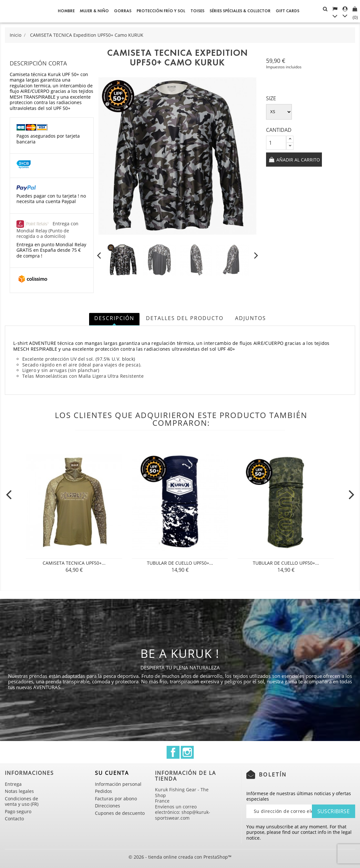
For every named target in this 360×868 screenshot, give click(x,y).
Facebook (173, 752)
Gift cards (288, 11)
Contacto (14, 819)
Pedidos (103, 791)
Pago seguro (18, 811)
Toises (197, 11)
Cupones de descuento (120, 813)
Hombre (66, 11)
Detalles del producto (185, 318)
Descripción (114, 318)
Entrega (13, 784)
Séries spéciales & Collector (240, 11)
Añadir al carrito (298, 160)
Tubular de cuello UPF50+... (180, 563)
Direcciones (108, 806)
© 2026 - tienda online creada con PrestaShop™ (180, 857)
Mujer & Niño (94, 11)
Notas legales (19, 791)
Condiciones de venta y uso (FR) (22, 801)
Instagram (187, 752)
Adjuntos (251, 318)
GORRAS (123, 11)
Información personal (118, 784)
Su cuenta (112, 773)
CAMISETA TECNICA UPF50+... (74, 563)
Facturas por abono (116, 799)
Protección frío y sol (161, 11)
